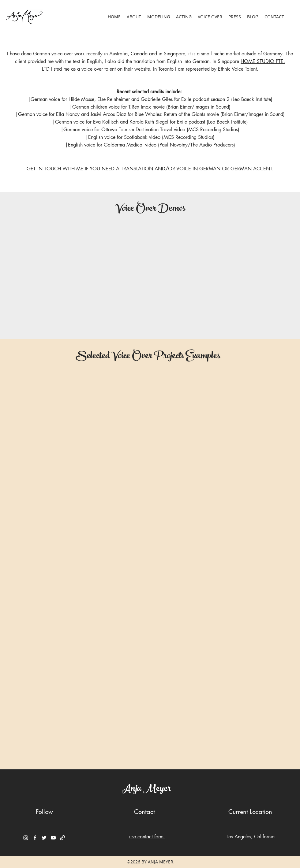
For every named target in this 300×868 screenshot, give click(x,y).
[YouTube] (53, 838)
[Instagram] (26, 838)
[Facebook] (35, 838)
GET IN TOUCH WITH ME (55, 169)
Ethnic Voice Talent (237, 69)
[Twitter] (44, 838)
